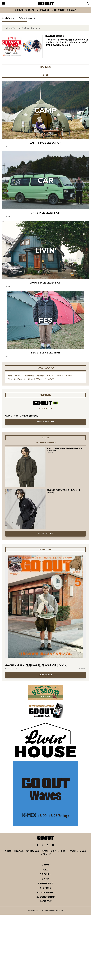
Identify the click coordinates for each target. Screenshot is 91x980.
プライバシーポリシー (59, 851)
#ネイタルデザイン (35, 379)
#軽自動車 (41, 376)
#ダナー (69, 376)
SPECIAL (45, 874)
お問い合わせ (19, 851)
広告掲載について (33, 851)
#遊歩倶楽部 (30, 376)
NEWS (45, 865)
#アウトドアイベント (55, 376)
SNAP (46, 879)
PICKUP (46, 870)
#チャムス (18, 376)
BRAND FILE (45, 883)
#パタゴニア (49, 379)
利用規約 (45, 851)
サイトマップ (45, 854)
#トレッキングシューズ (16, 379)
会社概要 (8, 851)
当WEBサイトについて (78, 851)
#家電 (10, 376)
